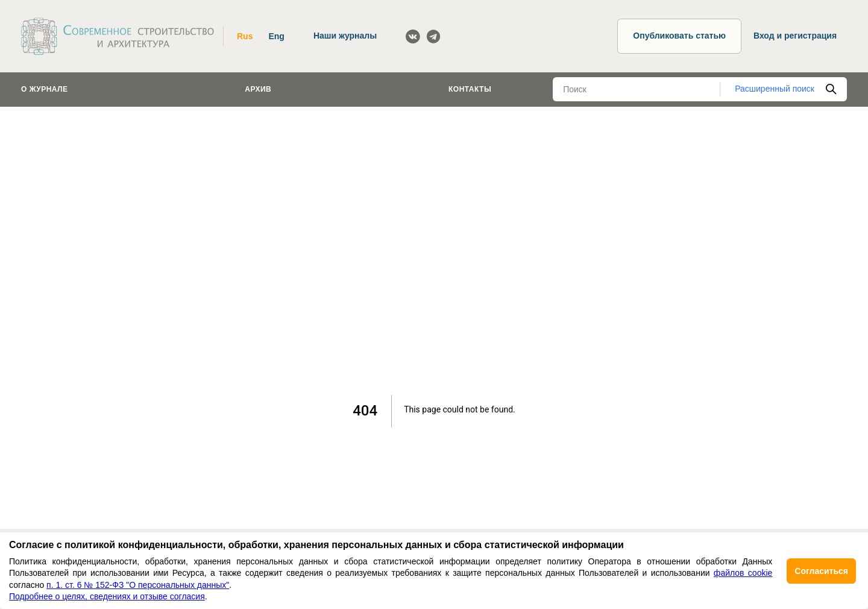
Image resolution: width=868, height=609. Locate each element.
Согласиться (821, 571)
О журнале (45, 89)
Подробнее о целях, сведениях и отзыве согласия (107, 596)
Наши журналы (345, 36)
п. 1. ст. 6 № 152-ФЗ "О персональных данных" (138, 585)
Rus (245, 36)
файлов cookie (743, 573)
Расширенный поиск (775, 89)
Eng (276, 36)
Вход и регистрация (795, 36)
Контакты (470, 89)
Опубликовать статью (679, 36)
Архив (258, 89)
